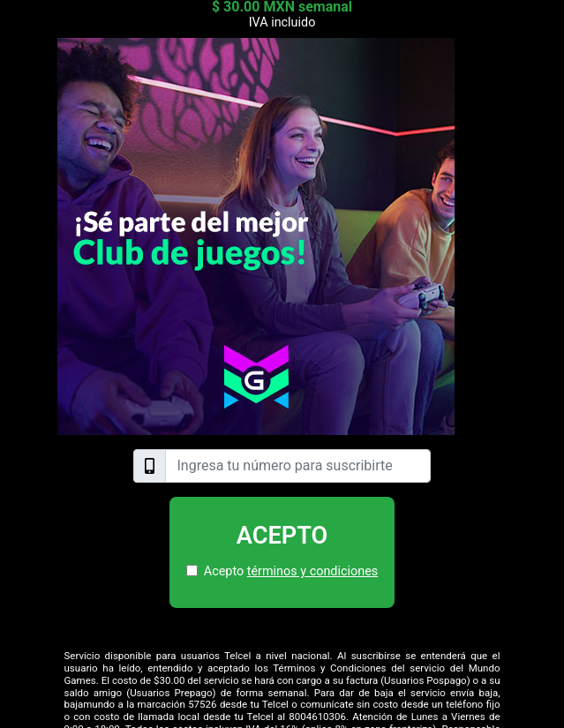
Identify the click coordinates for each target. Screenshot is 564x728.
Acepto (282, 536)
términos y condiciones (312, 571)
